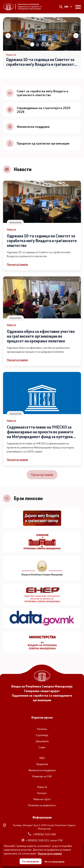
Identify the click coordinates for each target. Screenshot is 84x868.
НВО (42, 758)
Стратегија (42, 735)
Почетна (42, 729)
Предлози (42, 764)
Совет (42, 747)
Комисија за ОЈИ (42, 776)
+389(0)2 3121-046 (42, 834)
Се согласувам (31, 861)
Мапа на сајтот (42, 799)
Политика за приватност (42, 805)
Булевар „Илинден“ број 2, (39, 827)
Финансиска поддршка (42, 770)
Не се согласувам (54, 862)
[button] (32, 44)
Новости (11, 229)
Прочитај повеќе (17, 264)
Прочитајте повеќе (50, 853)
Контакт (42, 793)
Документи (42, 741)
